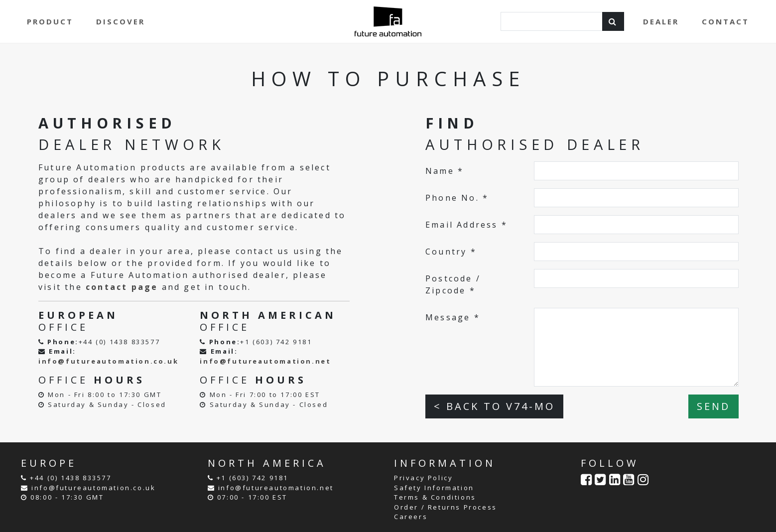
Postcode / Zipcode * (453, 284)
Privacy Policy (423, 478)
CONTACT (725, 21)
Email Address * (466, 225)
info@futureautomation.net (265, 361)
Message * (453, 317)
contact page (122, 287)
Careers (411, 517)
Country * (451, 252)
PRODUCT (50, 21)
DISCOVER (121, 21)
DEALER (661, 21)
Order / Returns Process (446, 507)
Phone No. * (457, 198)
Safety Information (434, 488)
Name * (445, 171)
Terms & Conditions (435, 497)
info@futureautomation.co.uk (108, 361)
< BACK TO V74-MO (494, 406)
